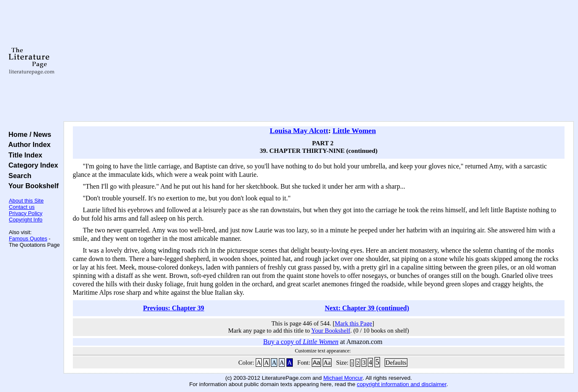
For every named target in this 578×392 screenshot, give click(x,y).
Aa (316, 363)
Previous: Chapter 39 (173, 308)
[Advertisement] (318, 61)
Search (18, 176)
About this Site (26, 201)
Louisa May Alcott (299, 131)
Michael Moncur (343, 378)
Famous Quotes (28, 239)
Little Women (354, 131)
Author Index (28, 144)
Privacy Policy (26, 213)
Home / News (28, 134)
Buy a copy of (301, 342)
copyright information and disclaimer (402, 384)
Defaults (396, 363)
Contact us (22, 207)
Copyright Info (26, 220)
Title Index (23, 155)
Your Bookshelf (32, 186)
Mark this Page (354, 323)
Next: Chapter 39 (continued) (367, 308)
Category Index (31, 165)
